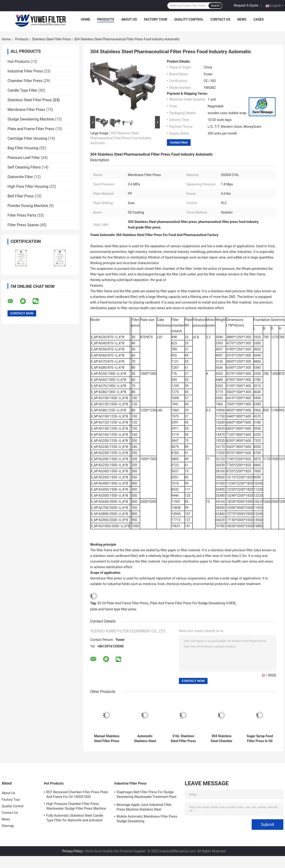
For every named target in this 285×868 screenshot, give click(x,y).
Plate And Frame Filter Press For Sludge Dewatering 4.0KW (193, 603)
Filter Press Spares (23, 225)
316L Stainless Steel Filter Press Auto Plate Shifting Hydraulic (183, 739)
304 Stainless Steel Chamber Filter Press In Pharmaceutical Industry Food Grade (221, 739)
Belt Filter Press (21, 196)
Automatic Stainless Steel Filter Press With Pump (145, 739)
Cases (258, 19)
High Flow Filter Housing (28, 186)
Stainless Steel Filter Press (51, 39)
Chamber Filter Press (25, 81)
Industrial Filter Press (25, 71)
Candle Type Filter (22, 90)
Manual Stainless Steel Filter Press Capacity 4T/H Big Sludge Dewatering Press (107, 739)
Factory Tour (156, 19)
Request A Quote (246, 5)
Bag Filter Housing (23, 148)
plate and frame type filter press (113, 609)
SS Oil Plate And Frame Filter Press (123, 603)
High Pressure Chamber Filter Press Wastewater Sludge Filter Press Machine (76, 806)
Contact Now (179, 142)
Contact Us (220, 19)
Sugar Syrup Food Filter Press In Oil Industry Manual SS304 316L (260, 739)
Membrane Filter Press (26, 110)
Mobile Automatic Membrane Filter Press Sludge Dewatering (147, 819)
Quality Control (189, 19)
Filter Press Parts (22, 215)
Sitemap (8, 826)
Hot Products (19, 62)
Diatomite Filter (20, 177)
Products (106, 19)
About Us (129, 19)
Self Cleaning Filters (24, 167)
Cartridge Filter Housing (27, 138)
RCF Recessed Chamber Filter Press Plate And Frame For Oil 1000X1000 (77, 794)
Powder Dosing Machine (28, 206)
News (242, 19)
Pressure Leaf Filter (24, 158)
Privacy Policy (72, 851)
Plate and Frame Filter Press (31, 129)
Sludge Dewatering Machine (31, 119)
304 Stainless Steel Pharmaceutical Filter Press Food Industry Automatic (121, 138)
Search (215, 6)
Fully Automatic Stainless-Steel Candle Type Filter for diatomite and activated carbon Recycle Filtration (75, 819)
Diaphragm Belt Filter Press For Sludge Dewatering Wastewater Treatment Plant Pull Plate (147, 795)
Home (85, 19)
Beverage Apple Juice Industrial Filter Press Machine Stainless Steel (144, 807)
